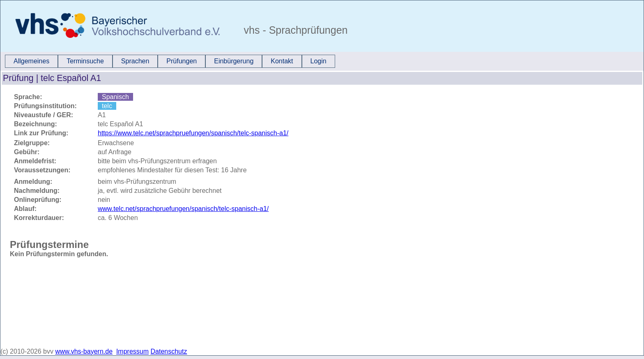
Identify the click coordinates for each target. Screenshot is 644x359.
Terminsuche (85, 61)
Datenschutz (169, 351)
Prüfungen (182, 61)
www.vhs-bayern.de (84, 351)
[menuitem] (31, 61)
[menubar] (170, 61)
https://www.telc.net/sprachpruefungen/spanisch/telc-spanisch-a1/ (193, 133)
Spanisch (115, 97)
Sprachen (135, 61)
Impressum (132, 351)
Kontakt (282, 61)
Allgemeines (31, 61)
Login (319, 61)
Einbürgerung (234, 61)
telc (107, 106)
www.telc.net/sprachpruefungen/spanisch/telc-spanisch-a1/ (183, 209)
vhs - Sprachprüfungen (294, 30)
